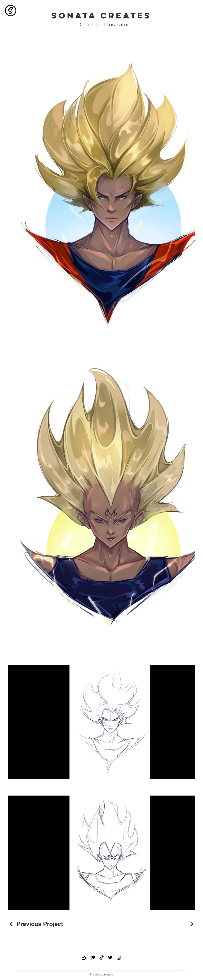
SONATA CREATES (101, 16)
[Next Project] (191, 924)
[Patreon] (93, 958)
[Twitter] (110, 958)
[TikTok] (101, 958)
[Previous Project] (36, 924)
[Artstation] (84, 958)
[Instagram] (119, 958)
